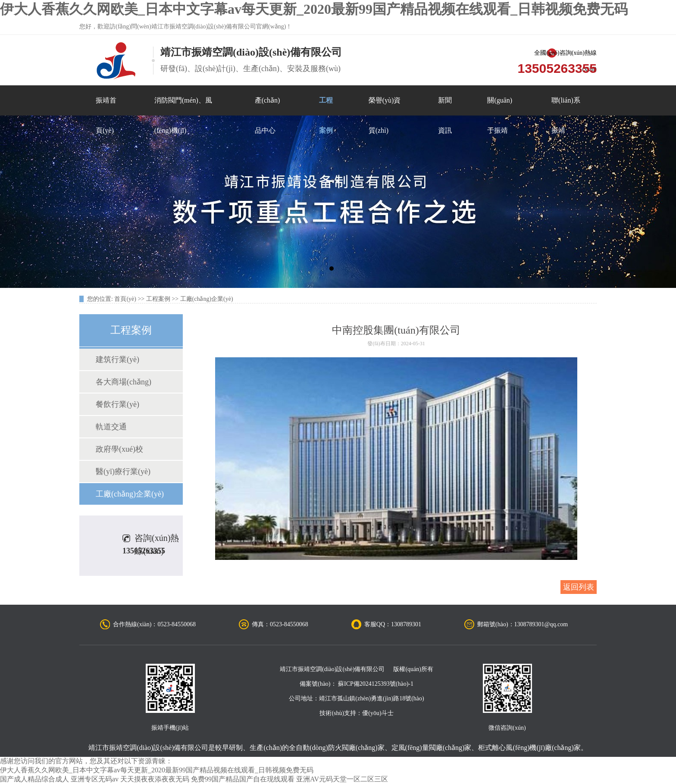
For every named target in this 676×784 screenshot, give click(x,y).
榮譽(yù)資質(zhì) (385, 106)
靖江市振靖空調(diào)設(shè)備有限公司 (148, 748)
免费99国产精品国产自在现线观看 (243, 779)
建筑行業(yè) (117, 359)
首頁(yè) (125, 299)
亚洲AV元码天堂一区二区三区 (342, 779)
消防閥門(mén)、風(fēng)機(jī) (183, 106)
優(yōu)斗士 (378, 713)
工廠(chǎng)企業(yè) (207, 299)
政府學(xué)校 (119, 449)
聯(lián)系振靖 (566, 106)
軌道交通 (111, 427)
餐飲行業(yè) (117, 404)
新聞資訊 (445, 106)
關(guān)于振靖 (500, 106)
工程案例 (326, 106)
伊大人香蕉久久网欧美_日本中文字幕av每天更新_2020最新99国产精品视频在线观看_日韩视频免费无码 (314, 9)
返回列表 (579, 587)
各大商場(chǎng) (124, 382)
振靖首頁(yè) (106, 106)
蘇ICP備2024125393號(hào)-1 (376, 684)
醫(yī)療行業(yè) (123, 472)
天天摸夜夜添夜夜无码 (155, 779)
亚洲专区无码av (95, 779)
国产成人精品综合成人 (34, 779)
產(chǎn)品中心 (268, 106)
